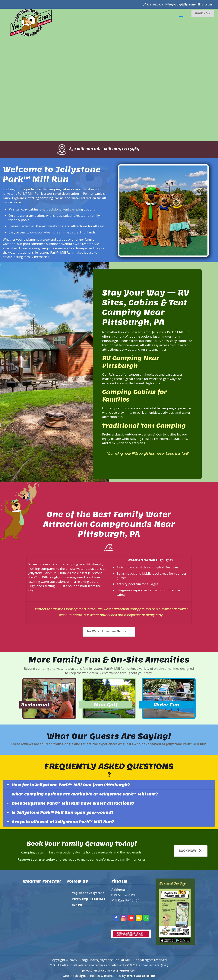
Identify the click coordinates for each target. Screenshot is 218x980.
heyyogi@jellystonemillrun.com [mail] (186, 4)
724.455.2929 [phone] (145, 4)
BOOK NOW (203, 13)
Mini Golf (109, 705)
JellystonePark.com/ (94, 970)
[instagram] (124, 917)
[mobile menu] (181, 13)
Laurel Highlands (16, 198)
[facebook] (116, 917)
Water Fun (169, 709)
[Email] (139, 917)
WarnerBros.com (127, 970)
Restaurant (40, 705)
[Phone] (146, 917)
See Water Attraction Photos (106, 631)
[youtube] (131, 917)
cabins (64, 198)
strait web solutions (141, 975)
